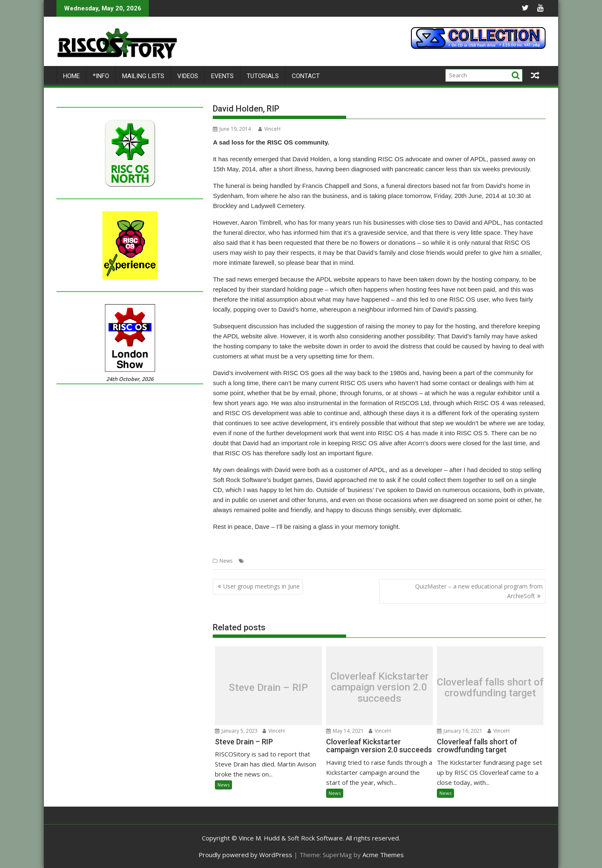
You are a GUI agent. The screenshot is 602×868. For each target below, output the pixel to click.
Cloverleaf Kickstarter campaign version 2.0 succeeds (379, 687)
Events (222, 76)
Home (71, 76)
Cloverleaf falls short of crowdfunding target (490, 687)
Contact (306, 76)
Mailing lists (143, 76)
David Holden (278, 560)
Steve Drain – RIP (268, 687)
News (226, 560)
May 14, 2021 (345, 730)
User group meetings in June (261, 586)
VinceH (269, 128)
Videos (188, 76)
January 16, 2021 (460, 730)
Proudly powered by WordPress (245, 854)
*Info (101, 76)
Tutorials (263, 76)
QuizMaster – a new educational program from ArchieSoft (479, 591)
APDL (253, 560)
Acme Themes (383, 854)
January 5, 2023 (236, 730)
